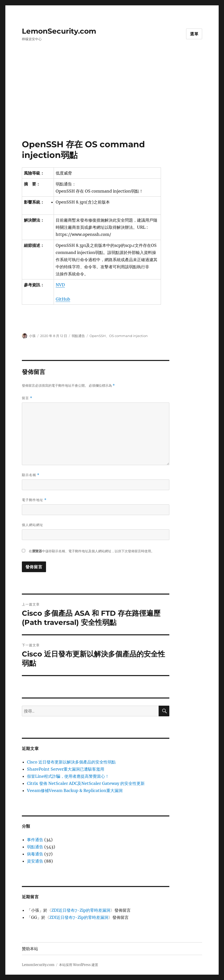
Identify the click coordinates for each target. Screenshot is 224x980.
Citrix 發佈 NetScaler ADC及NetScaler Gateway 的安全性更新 (86, 783)
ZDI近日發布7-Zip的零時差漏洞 (81, 910)
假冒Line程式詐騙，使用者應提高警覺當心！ (68, 776)
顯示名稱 (31, 475)
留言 (27, 398)
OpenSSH (98, 336)
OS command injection (128, 336)
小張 (32, 336)
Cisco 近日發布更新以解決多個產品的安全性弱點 (71, 762)
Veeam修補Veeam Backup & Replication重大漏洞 (75, 790)
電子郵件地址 (34, 500)
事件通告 (35, 840)
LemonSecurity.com (59, 31)
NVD (60, 285)
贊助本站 (30, 949)
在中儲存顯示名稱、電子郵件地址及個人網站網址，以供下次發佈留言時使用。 (92, 551)
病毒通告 (35, 854)
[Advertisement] (113, 101)
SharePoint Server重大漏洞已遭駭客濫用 (66, 769)
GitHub (63, 299)
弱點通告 (78, 336)
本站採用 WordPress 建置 (79, 965)
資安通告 (35, 861)
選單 (194, 34)
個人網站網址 (33, 525)
